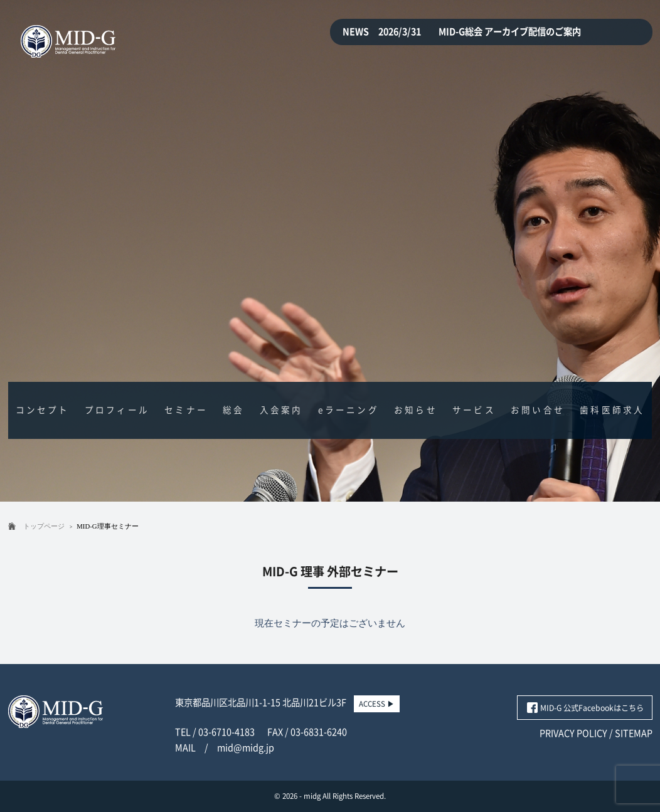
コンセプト (43, 410)
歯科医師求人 (612, 410)
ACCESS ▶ (377, 704)
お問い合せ (538, 410)
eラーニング (349, 410)
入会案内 (281, 410)
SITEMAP (634, 733)
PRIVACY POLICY (573, 733)
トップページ (44, 526)
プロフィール (117, 410)
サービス (474, 410)
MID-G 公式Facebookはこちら (592, 708)
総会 (233, 410)
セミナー (186, 410)
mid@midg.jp (246, 748)
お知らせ (416, 410)
